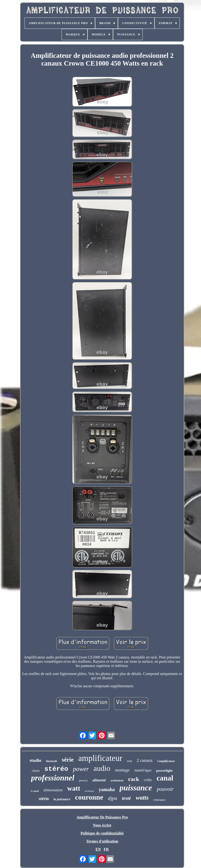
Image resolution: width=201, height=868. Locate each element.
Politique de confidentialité (102, 833)
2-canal (35, 791)
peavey (83, 780)
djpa (113, 798)
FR (106, 849)
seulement (117, 780)
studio (35, 760)
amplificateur (100, 758)
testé (126, 798)
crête (148, 780)
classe (36, 771)
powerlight (164, 771)
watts (142, 798)
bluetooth (52, 761)
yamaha (107, 789)
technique (90, 791)
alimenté (99, 780)
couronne (89, 797)
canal (165, 778)
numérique (143, 770)
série (68, 760)
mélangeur (159, 800)
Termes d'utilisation (102, 841)
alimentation (53, 790)
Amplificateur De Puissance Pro (102, 817)
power (81, 769)
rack (134, 779)
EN (98, 849)
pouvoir (165, 789)
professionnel (53, 778)
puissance (136, 788)
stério (44, 799)
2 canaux (145, 760)
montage (122, 770)
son (129, 761)
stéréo (56, 769)
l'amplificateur (166, 761)
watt (74, 788)
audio (102, 768)
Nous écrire (102, 825)
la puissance (62, 799)
